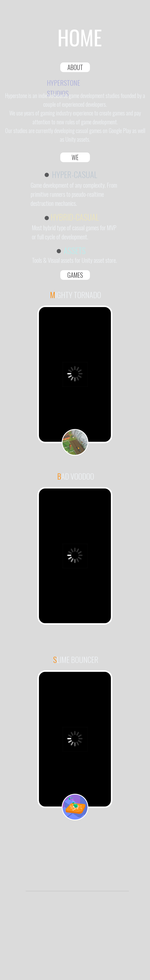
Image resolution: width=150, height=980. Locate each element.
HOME (80, 37)
